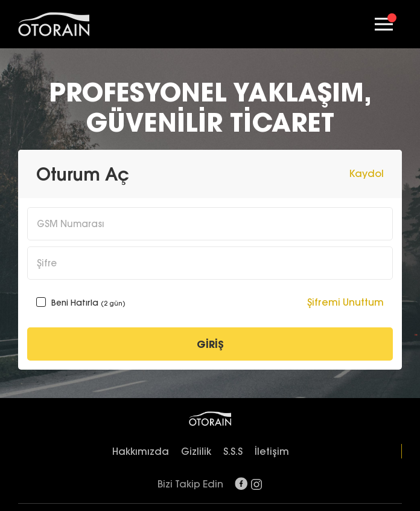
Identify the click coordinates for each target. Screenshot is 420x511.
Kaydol (367, 173)
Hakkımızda (141, 451)
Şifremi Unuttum (345, 302)
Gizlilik (196, 451)
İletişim (272, 451)
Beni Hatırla (81, 303)
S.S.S (233, 451)
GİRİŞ (210, 344)
